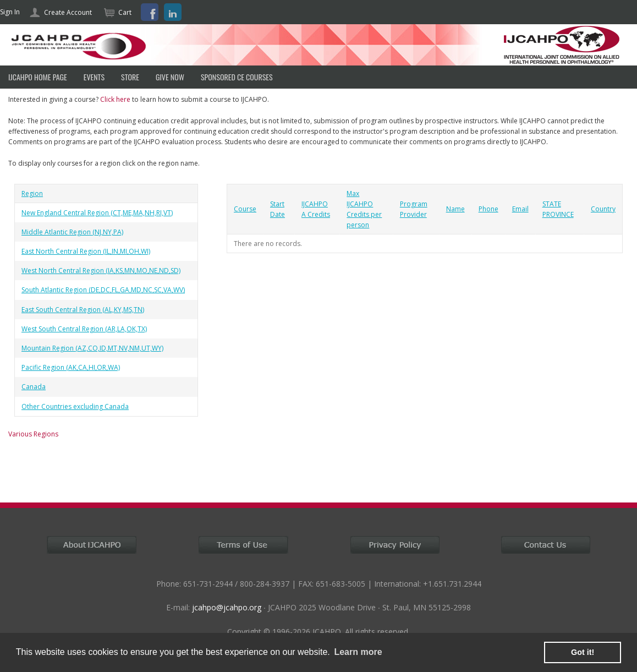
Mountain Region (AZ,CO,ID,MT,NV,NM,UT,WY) (92, 348)
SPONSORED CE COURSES (237, 77)
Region (32, 193)
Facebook (150, 12)
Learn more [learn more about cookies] (358, 652)
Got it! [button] (583, 652)
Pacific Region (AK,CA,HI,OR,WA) (71, 367)
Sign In (10, 12)
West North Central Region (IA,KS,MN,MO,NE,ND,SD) (101, 271)
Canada (34, 387)
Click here (115, 99)
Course (245, 209)
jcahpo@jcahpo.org (227, 607)
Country (603, 209)
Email (520, 209)
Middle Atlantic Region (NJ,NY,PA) (72, 232)
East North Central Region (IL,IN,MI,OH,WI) (86, 251)
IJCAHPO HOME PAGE (38, 77)
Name (455, 209)
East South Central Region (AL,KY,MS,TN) (83, 310)
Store (130, 77)
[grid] (106, 300)
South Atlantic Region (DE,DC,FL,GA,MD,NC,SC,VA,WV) (103, 290)
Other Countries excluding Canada (75, 406)
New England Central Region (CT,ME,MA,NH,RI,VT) (97, 213)
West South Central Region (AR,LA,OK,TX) (84, 329)
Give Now (170, 77)
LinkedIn (173, 12)
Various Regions (33, 434)
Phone (488, 209)
